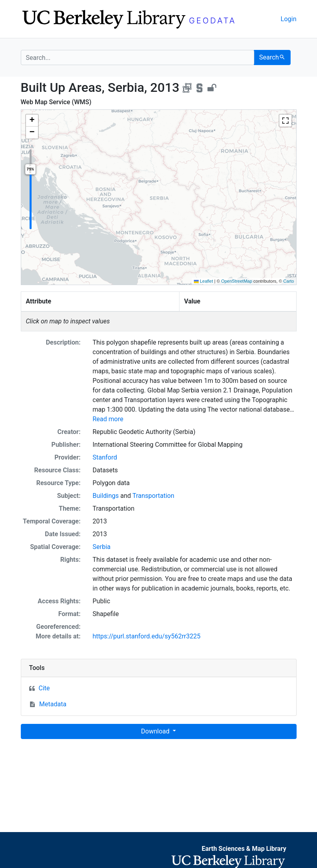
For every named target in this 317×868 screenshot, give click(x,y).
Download (156, 731)
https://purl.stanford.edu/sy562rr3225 (147, 636)
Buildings (106, 496)
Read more (108, 419)
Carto (289, 281)
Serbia (102, 547)
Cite (44, 688)
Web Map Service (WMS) (56, 102)
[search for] (138, 57)
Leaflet (203, 281)
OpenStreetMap (237, 281)
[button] (32, 121)
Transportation (153, 496)
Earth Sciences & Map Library (244, 849)
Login (288, 19)
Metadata (53, 704)
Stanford (105, 457)
